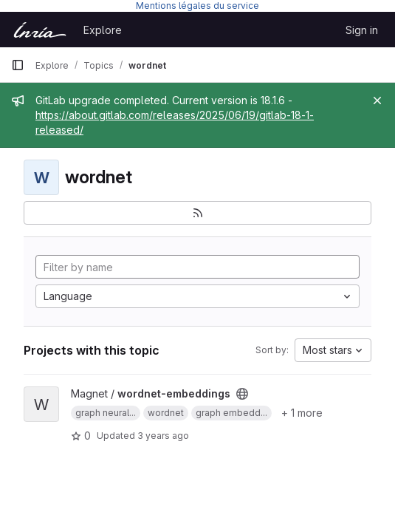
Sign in (362, 30)
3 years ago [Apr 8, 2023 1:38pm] (163, 436)
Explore (103, 30)
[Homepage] (40, 30)
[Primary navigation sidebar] (18, 65)
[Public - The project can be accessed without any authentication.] (242, 394)
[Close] (377, 100)
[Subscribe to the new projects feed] (197, 213)
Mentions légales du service (197, 6)
